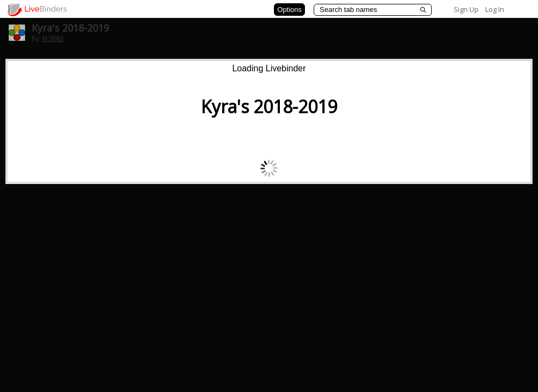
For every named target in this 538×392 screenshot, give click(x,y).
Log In (495, 9)
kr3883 (53, 38)
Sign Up (466, 9)
